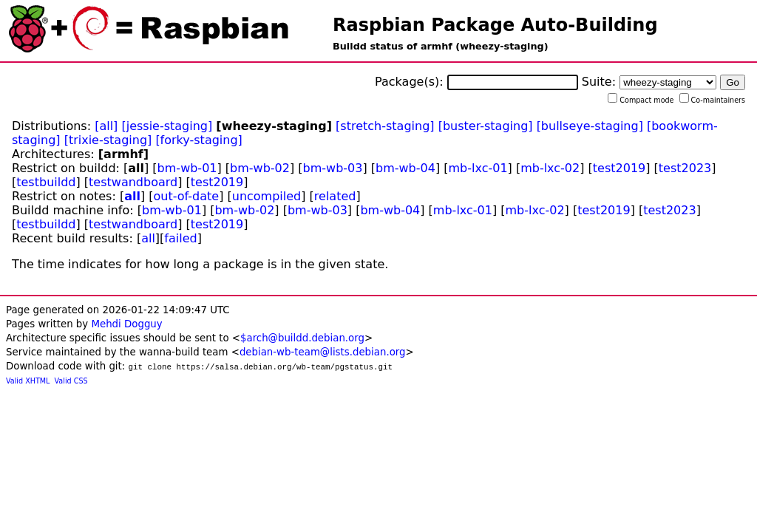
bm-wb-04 (405, 168)
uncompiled (267, 196)
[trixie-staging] (108, 140)
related (335, 196)
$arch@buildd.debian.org (302, 338)
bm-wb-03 (333, 168)
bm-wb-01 (187, 168)
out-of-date (187, 196)
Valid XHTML (28, 381)
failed (180, 238)
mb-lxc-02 (550, 168)
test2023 (685, 168)
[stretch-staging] (385, 126)
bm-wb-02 (260, 168)
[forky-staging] (198, 140)
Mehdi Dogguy (126, 324)
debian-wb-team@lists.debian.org (323, 352)
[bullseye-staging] (590, 126)
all (132, 196)
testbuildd (46, 182)
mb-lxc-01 (478, 168)
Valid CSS (71, 381)
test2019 (619, 168)
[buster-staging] (486, 126)
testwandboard (133, 182)
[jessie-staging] (167, 126)
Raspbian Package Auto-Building (495, 25)
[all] (106, 126)
